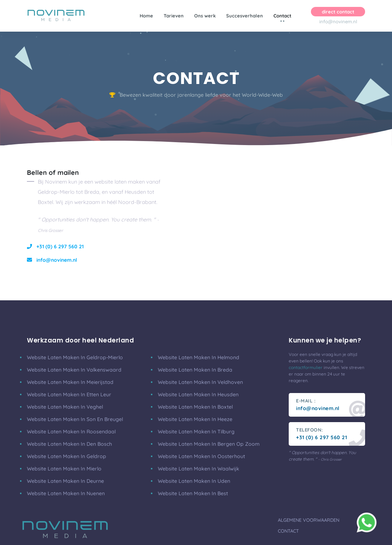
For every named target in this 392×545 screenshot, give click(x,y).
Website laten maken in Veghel (65, 407)
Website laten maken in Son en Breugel (75, 419)
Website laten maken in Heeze (195, 419)
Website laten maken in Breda (195, 370)
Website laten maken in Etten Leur (69, 394)
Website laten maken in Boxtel (195, 407)
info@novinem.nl (338, 21)
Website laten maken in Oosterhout (201, 456)
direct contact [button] (338, 12)
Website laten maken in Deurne (65, 481)
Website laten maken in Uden (194, 481)
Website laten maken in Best (193, 493)
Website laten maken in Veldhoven (200, 382)
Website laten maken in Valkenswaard (74, 370)
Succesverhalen (245, 16)
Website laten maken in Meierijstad (70, 382)
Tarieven (174, 16)
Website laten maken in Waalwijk (199, 469)
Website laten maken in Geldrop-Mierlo (75, 357)
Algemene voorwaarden (309, 520)
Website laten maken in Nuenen (66, 493)
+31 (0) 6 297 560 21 (55, 247)
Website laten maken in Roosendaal (71, 432)
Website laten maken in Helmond (199, 357)
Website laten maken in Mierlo (64, 469)
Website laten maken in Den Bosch (69, 444)
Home (146, 16)
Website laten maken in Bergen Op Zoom (209, 444)
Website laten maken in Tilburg (196, 432)
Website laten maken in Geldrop (67, 456)
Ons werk (205, 16)
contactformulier (306, 367)
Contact (282, 16)
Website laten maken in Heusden (198, 394)
